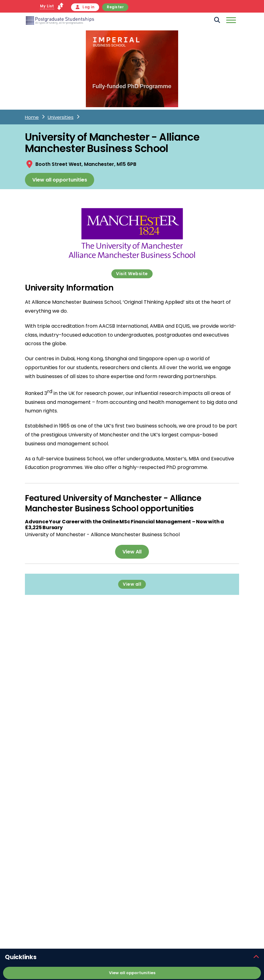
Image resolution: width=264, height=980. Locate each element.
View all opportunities (60, 180)
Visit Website (132, 274)
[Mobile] (230, 21)
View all (132, 584)
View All (132, 552)
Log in (85, 7)
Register (115, 7)
